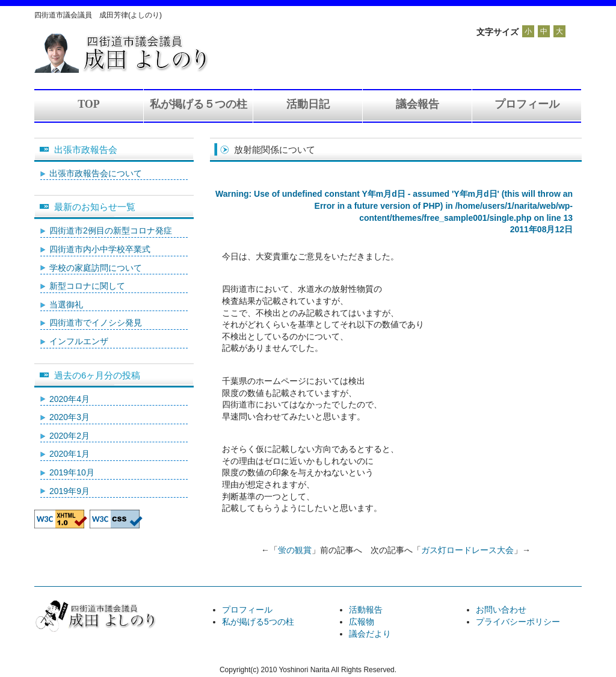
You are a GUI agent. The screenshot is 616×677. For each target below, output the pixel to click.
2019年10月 (72, 472)
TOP (89, 104)
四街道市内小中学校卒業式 (100, 249)
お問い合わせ (501, 610)
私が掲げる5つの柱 (258, 622)
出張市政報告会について (96, 173)
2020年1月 (69, 454)
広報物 (362, 622)
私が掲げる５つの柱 (199, 104)
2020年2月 (69, 436)
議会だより (370, 634)
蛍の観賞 (295, 550)
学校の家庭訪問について (96, 268)
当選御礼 (66, 304)
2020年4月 (69, 399)
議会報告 (417, 104)
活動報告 (366, 610)
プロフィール (527, 104)
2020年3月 (69, 417)
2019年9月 (69, 491)
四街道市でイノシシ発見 (96, 323)
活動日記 (308, 104)
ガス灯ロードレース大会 (467, 550)
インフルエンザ (79, 341)
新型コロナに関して (87, 286)
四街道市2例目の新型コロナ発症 (111, 230)
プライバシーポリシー (518, 622)
